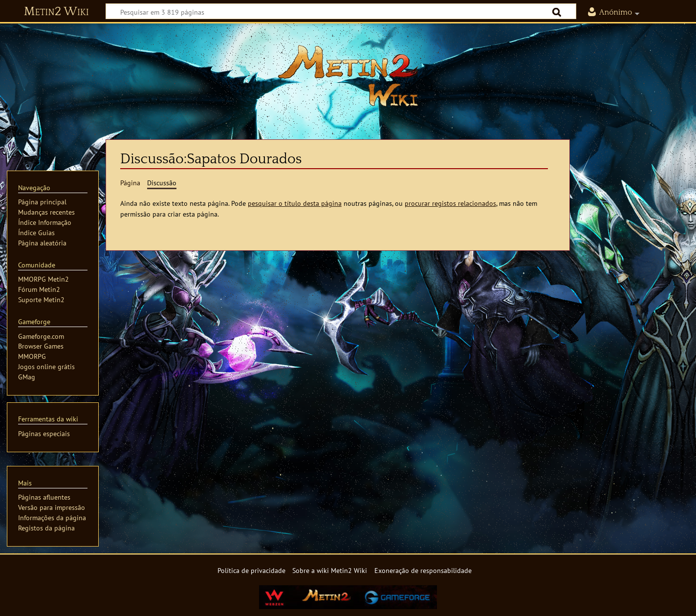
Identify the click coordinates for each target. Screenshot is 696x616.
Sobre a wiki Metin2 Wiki (330, 570)
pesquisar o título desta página (295, 203)
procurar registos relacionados (450, 203)
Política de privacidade (251, 570)
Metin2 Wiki (56, 12)
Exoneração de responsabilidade (423, 570)
